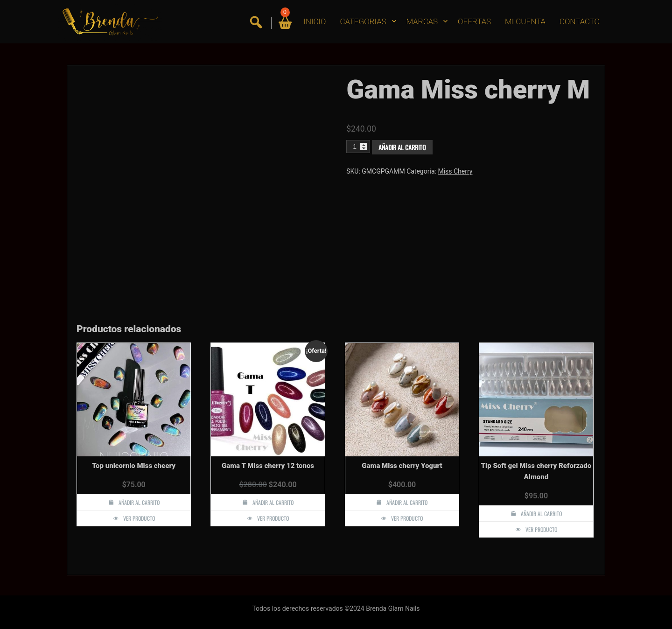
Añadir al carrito (402, 147)
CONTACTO (580, 21)
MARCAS (422, 21)
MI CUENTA (525, 21)
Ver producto (139, 518)
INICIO (315, 21)
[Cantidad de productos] (358, 147)
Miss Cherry (455, 171)
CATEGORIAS (363, 21)
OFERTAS (474, 21)
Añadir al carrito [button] (139, 502)
